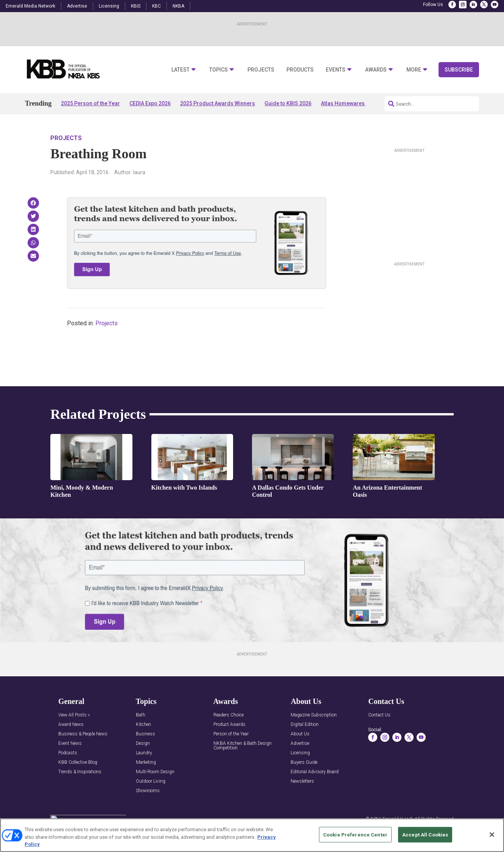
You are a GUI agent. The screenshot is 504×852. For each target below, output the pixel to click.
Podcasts (68, 753)
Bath (141, 715)
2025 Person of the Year (90, 103)
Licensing (109, 6)
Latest (180, 70)
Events (336, 70)
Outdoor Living (151, 781)
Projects (261, 70)
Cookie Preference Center (355, 834)
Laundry (144, 753)
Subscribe (459, 70)
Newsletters (302, 781)
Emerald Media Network (30, 6)
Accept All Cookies (425, 834)
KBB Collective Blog (78, 762)
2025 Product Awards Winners (218, 103)
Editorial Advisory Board (315, 772)
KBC (156, 6)
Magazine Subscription (314, 715)
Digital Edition (305, 725)
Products (300, 70)
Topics (219, 70)
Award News (71, 725)
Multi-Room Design (155, 772)
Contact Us (379, 715)
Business (145, 734)
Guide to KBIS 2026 (288, 103)
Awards (376, 70)
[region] (252, 835)
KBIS (136, 6)
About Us (300, 734)
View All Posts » (74, 715)
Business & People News (83, 734)
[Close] (492, 835)
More (414, 70)
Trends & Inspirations (80, 772)
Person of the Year (231, 734)
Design (143, 744)
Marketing (146, 762)
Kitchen (143, 725)
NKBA (178, 6)
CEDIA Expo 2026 (150, 103)
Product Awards (229, 725)
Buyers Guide (304, 762)
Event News (70, 744)
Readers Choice (229, 715)
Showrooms (148, 791)
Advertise (77, 6)
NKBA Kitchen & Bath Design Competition (243, 746)
